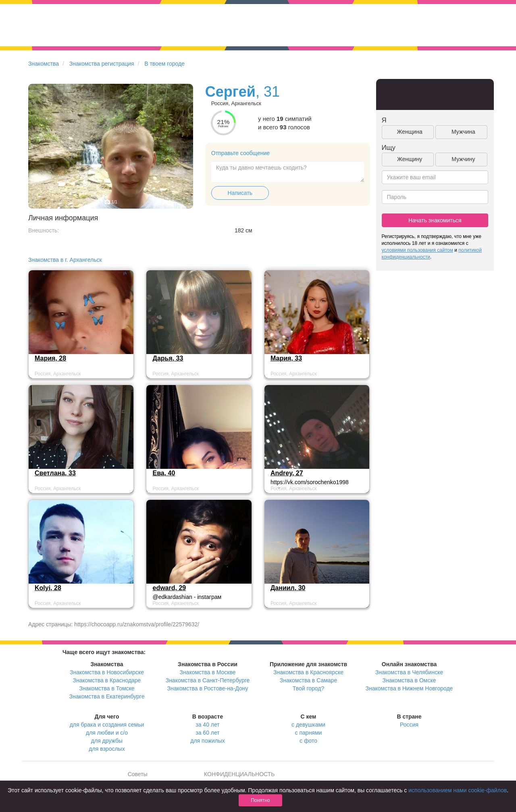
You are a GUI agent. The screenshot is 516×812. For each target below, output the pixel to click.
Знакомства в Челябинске (409, 672)
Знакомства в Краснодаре (107, 680)
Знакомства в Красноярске (308, 672)
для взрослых (107, 749)
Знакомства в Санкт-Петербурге (208, 680)
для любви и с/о (107, 733)
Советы (138, 774)
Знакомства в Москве (207, 672)
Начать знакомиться (435, 220)
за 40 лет (207, 725)
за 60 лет (207, 733)
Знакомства (44, 64)
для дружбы (107, 741)
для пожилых (207, 741)
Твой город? (309, 688)
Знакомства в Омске (409, 680)
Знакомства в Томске (107, 688)
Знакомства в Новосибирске (107, 672)
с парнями (309, 733)
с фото (308, 741)
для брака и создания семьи (107, 725)
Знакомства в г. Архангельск (65, 260)
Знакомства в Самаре (308, 680)
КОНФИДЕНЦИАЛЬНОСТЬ (239, 774)
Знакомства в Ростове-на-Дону (208, 688)
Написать (240, 193)
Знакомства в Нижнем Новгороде (409, 688)
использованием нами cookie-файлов (458, 790)
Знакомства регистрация (102, 64)
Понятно (260, 800)
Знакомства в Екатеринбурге (107, 696)
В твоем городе (164, 64)
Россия (409, 725)
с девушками (308, 725)
